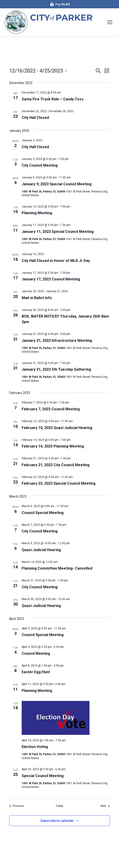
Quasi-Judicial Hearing (41, 550)
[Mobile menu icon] (110, 22)
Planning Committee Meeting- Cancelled (57, 568)
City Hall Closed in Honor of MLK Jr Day (56, 261)
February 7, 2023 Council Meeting (51, 409)
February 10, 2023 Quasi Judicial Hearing (57, 428)
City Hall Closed (35, 118)
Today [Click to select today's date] (59, 806)
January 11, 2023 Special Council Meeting (58, 232)
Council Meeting (36, 653)
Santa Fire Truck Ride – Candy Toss (53, 99)
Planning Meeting (37, 213)
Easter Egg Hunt (36, 672)
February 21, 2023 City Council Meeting (56, 465)
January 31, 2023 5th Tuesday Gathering (56, 369)
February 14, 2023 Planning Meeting (53, 446)
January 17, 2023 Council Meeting (51, 279)
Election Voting (35, 747)
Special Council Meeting (43, 776)
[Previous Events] (16, 806)
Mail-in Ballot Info (37, 298)
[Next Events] (105, 806)
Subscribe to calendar (57, 821)
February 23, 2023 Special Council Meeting (59, 483)
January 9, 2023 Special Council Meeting (57, 184)
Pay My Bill (60, 4)
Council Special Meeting (43, 513)
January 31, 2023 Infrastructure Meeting (57, 341)
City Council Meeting (40, 165)
